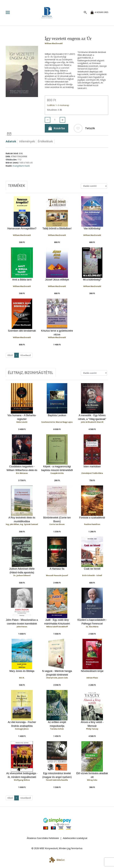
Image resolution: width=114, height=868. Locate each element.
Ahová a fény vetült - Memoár (92, 724)
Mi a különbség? (92, 280)
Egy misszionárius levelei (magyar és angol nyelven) (57, 775)
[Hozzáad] (62, 120)
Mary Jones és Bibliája (22, 671)
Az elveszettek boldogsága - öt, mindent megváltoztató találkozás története (22, 775)
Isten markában (92, 466)
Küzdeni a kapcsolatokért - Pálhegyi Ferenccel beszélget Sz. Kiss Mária (92, 622)
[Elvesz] (48, 120)
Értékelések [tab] (45, 141)
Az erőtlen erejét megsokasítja (57, 724)
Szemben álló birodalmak (22, 331)
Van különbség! (92, 228)
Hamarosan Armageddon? (22, 228)
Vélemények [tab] (27, 141)
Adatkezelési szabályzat (75, 838)
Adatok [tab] (11, 141)
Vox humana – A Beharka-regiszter (22, 417)
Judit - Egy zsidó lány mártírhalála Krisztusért (57, 622)
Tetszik (84, 128)
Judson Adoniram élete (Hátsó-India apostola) (22, 571)
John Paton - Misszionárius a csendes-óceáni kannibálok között (22, 622)
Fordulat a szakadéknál (92, 518)
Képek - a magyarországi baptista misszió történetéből (57, 468)
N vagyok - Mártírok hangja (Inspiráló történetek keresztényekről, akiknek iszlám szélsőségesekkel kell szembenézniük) (57, 673)
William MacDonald (54, 43)
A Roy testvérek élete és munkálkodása (22, 519)
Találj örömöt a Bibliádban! (57, 228)
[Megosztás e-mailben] (9, 134)
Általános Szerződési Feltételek (43, 838)
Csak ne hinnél (92, 569)
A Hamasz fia (57, 569)
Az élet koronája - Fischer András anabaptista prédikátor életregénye (22, 724)
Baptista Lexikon (57, 415)
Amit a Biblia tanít (22, 280)
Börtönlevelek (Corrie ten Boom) (57, 519)
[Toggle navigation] (13, 12)
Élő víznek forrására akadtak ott (92, 775)
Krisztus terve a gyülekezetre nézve (57, 333)
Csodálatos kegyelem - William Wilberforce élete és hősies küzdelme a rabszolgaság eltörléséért (22, 468)
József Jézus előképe (57, 280)
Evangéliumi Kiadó (21, 166)
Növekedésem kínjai (92, 671)
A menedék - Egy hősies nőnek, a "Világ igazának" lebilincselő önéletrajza (92, 417)
